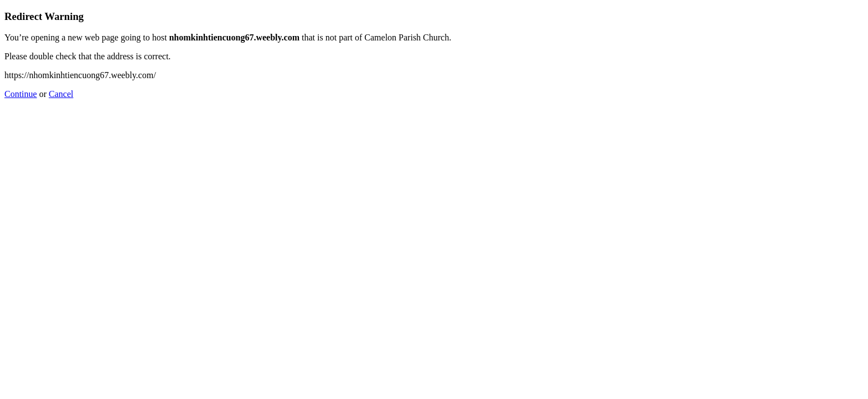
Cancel (61, 94)
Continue (21, 94)
